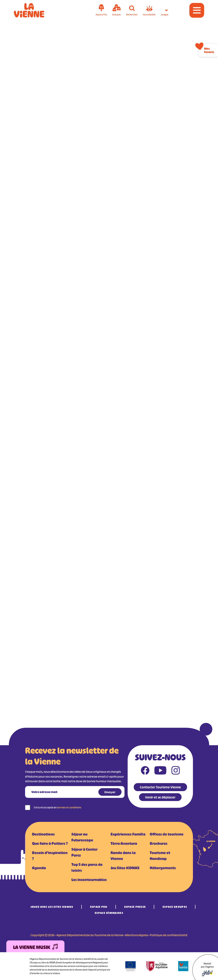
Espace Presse (135, 907)
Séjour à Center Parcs (84, 852)
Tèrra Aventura (124, 844)
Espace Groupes (175, 907)
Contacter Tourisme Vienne (160, 787)
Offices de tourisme (167, 834)
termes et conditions (69, 807)
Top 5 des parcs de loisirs (87, 868)
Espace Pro (99, 907)
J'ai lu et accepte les (57, 807)
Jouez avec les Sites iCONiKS (52, 907)
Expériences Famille (128, 834)
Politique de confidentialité (169, 935)
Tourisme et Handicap (160, 856)
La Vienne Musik (35, 947)
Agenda (39, 868)
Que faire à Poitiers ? (50, 844)
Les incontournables (89, 880)
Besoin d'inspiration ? (50, 856)
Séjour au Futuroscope (82, 837)
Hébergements (163, 868)
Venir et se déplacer (160, 797)
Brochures (159, 844)
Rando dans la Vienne (123, 856)
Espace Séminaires (109, 913)
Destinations (43, 834)
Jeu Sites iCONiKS (125, 868)
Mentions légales (137, 935)
